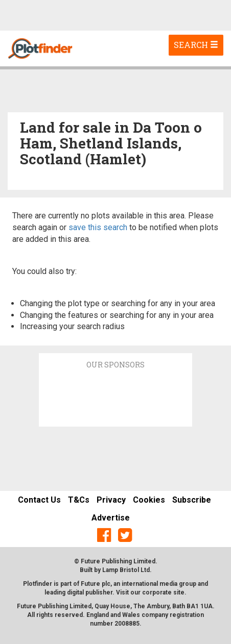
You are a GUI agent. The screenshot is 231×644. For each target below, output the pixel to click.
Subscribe (192, 500)
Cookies (149, 500)
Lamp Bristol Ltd (126, 570)
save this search (98, 227)
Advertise (111, 518)
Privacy (111, 500)
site (179, 592)
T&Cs (79, 500)
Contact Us (39, 500)
